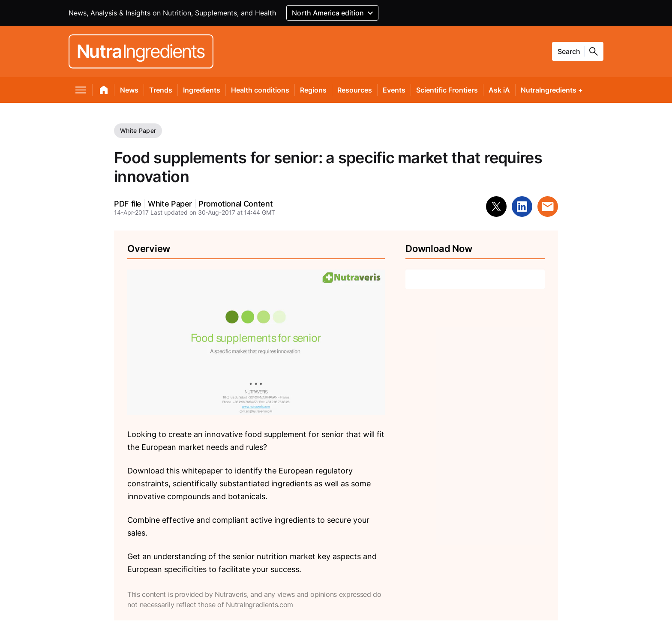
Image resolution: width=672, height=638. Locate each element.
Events (394, 90)
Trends (161, 90)
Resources (355, 90)
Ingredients (202, 90)
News (129, 90)
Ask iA (499, 90)
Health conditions (260, 90)
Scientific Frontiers (447, 90)
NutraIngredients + (552, 90)
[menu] (81, 92)
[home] (104, 92)
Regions (313, 90)
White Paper (138, 130)
